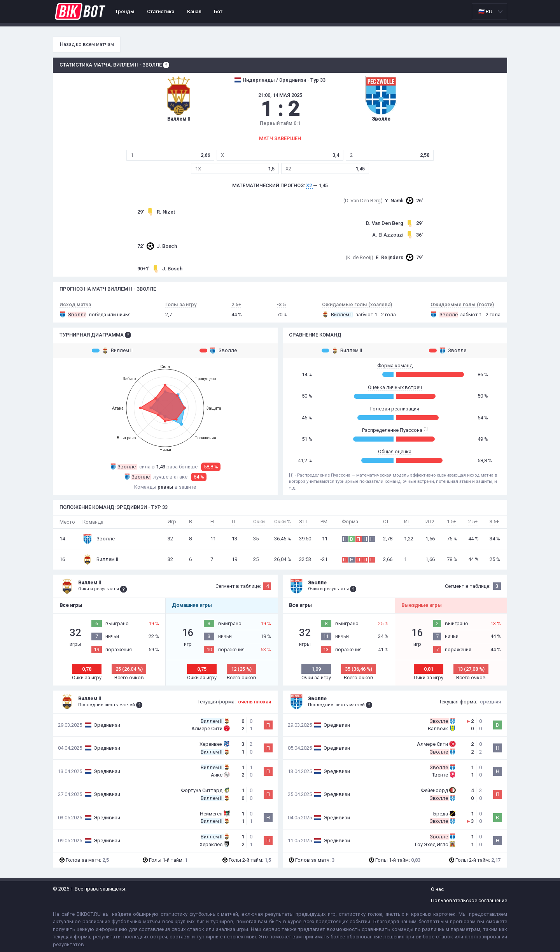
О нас (437, 889)
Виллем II (112, 351)
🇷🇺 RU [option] (485, 11)
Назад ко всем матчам (87, 44)
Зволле (218, 351)
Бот (218, 11)
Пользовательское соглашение (469, 900)
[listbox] (489, 11)
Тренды (125, 11)
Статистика (161, 11)
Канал (194, 11)
